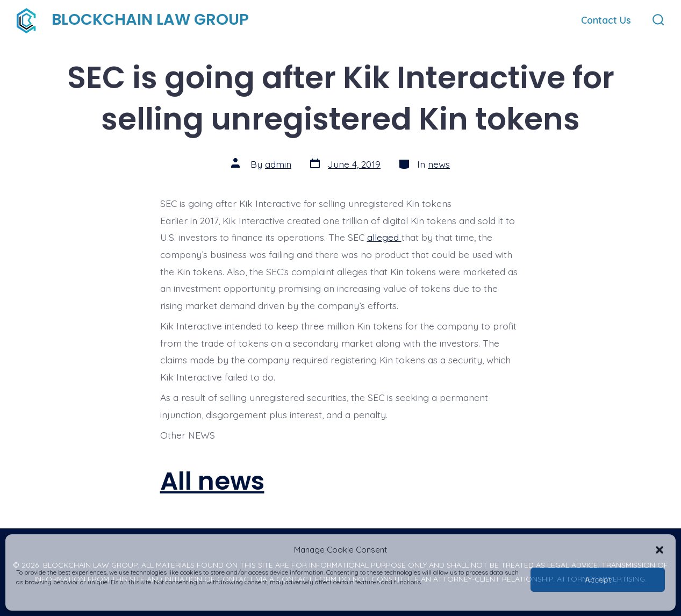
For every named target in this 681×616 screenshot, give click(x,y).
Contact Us (606, 20)
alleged (384, 237)
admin (278, 164)
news (439, 164)
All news (212, 481)
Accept (598, 580)
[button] (660, 550)
